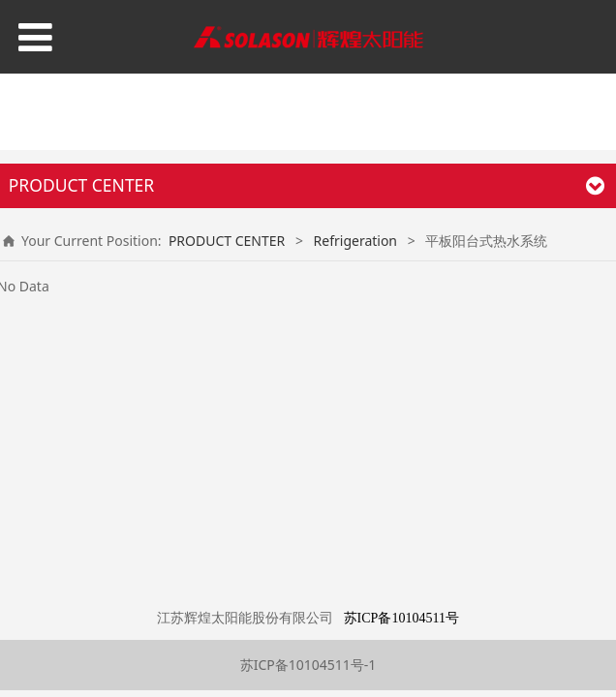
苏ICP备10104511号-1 (308, 665)
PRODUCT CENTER (227, 241)
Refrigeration (355, 241)
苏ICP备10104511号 (401, 618)
